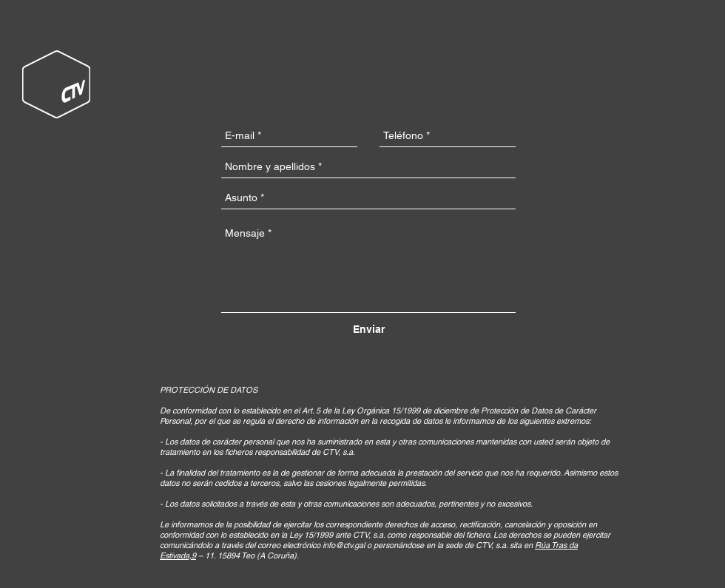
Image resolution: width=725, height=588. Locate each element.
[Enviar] (369, 330)
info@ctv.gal (344, 545)
